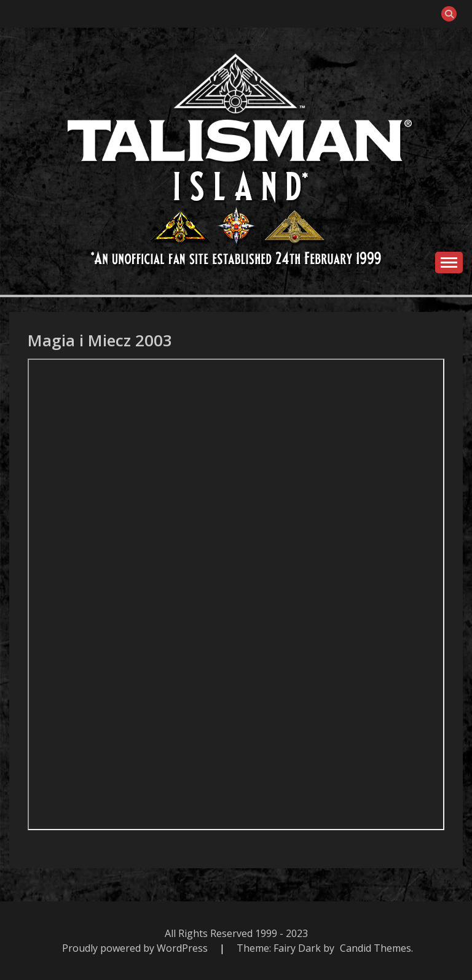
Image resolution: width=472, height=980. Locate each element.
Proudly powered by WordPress (136, 948)
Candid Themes (376, 948)
